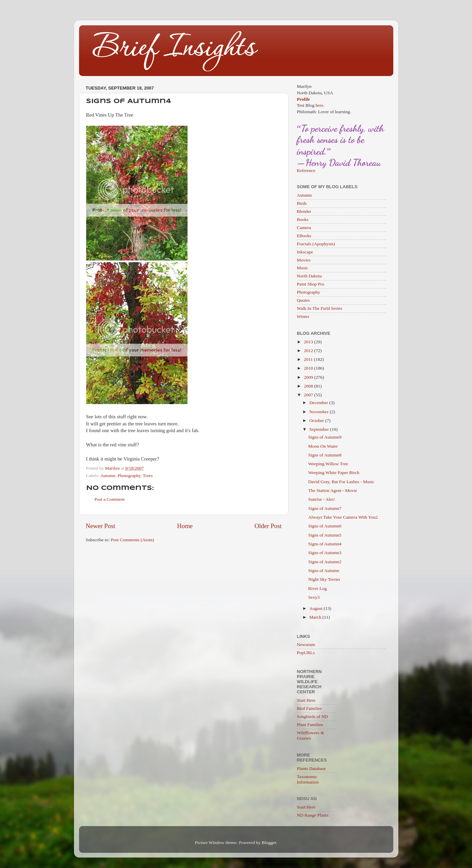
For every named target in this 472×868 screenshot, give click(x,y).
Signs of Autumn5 (325, 535)
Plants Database (312, 768)
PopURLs (306, 653)
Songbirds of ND (313, 716)
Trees (148, 476)
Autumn (108, 476)
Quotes (303, 300)
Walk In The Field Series (320, 308)
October (317, 420)
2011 (309, 359)
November (320, 412)
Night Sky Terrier (324, 579)
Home (185, 526)
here (319, 105)
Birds (302, 203)
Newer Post (101, 526)
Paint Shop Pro (311, 284)
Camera (304, 228)
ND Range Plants (313, 815)
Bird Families (309, 708)
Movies (304, 260)
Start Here (306, 700)
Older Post (268, 526)
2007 (309, 395)
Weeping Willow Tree (328, 464)
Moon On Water (323, 446)
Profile (304, 99)
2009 (309, 377)
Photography (129, 476)
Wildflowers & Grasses (311, 735)
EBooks (304, 236)
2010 (309, 368)
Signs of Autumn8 (325, 455)
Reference (306, 170)
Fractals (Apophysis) (316, 244)
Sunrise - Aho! (321, 499)
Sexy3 (314, 597)
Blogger (269, 842)
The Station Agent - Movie (333, 490)
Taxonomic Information (308, 779)
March (316, 617)
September (320, 429)
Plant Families (310, 725)
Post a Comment (110, 499)
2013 (309, 342)
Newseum (306, 644)
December (319, 403)
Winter (303, 316)
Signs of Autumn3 (325, 553)
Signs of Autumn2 (325, 562)
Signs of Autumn (324, 571)
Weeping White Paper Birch (334, 473)
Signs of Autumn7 (325, 508)
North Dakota (309, 276)
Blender (304, 211)
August (317, 608)
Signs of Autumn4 (325, 544)
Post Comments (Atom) (132, 540)
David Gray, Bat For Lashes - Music (341, 482)
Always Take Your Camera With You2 (343, 517)
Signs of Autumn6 (325, 526)
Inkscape (305, 252)
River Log (317, 588)
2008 (309, 386)
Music (303, 268)
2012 (309, 351)
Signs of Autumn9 (325, 437)
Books (303, 219)
